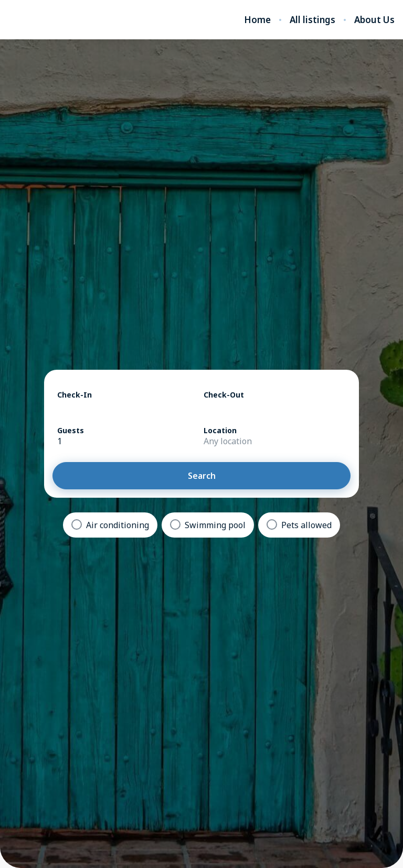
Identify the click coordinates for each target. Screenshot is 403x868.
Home (257, 20)
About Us (374, 20)
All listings (312, 20)
